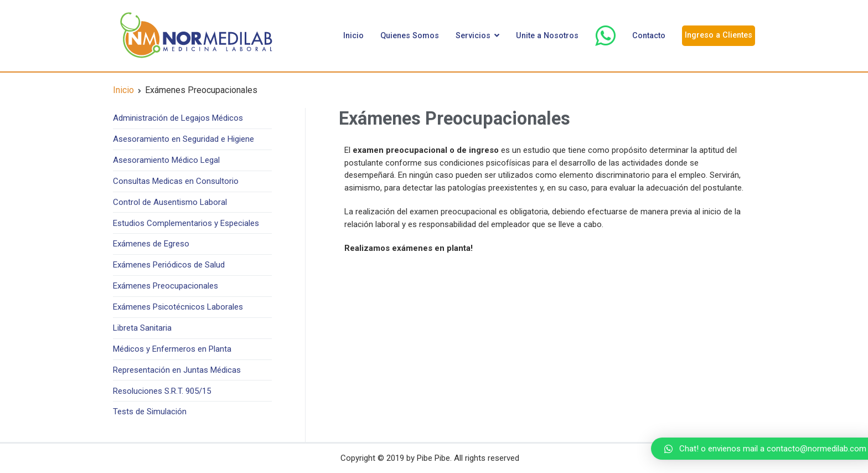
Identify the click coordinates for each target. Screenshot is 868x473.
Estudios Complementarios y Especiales (186, 223)
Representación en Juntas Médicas (177, 370)
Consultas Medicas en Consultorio (176, 181)
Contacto (649, 36)
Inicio (353, 36)
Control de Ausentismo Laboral (170, 202)
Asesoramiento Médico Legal (166, 160)
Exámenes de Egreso (151, 244)
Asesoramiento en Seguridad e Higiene (184, 139)
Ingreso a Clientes (719, 35)
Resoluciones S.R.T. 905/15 (162, 391)
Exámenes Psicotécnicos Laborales (178, 307)
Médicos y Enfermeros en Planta (172, 349)
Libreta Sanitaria (142, 328)
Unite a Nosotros (547, 36)
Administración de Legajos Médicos (178, 118)
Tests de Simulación (150, 412)
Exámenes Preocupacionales (166, 286)
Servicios (473, 36)
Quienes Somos (410, 36)
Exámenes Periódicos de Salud (169, 265)
